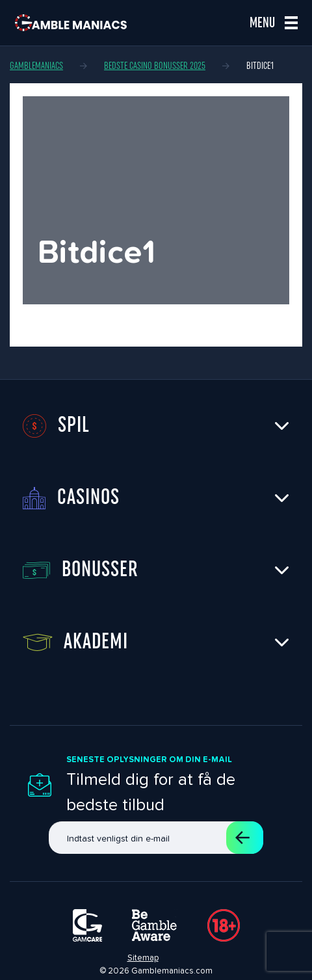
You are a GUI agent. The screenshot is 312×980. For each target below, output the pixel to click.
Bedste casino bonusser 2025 (155, 66)
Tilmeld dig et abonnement (242, 838)
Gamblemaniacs (36, 66)
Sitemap (143, 958)
